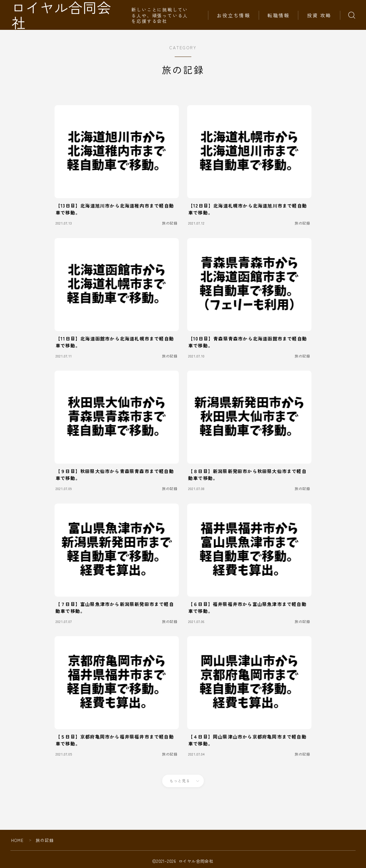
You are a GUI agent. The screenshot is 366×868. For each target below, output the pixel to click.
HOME (18, 840)
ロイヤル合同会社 (70, 15)
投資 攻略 (319, 15)
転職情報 (278, 15)
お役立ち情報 (234, 15)
